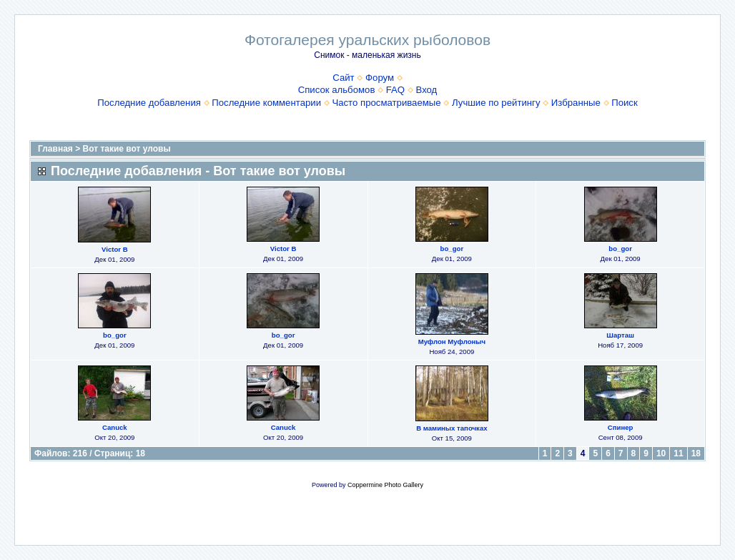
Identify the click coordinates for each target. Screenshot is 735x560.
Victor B (115, 249)
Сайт (343, 78)
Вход (426, 90)
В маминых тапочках (452, 428)
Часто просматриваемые (386, 103)
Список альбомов (337, 90)
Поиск (625, 103)
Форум (380, 78)
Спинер (621, 427)
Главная (55, 149)
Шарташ (620, 335)
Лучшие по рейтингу (496, 103)
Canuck (115, 427)
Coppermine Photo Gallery (385, 485)
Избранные (576, 103)
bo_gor (452, 249)
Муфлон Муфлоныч (452, 342)
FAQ (395, 90)
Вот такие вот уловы (127, 149)
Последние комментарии (266, 103)
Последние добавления (149, 103)
